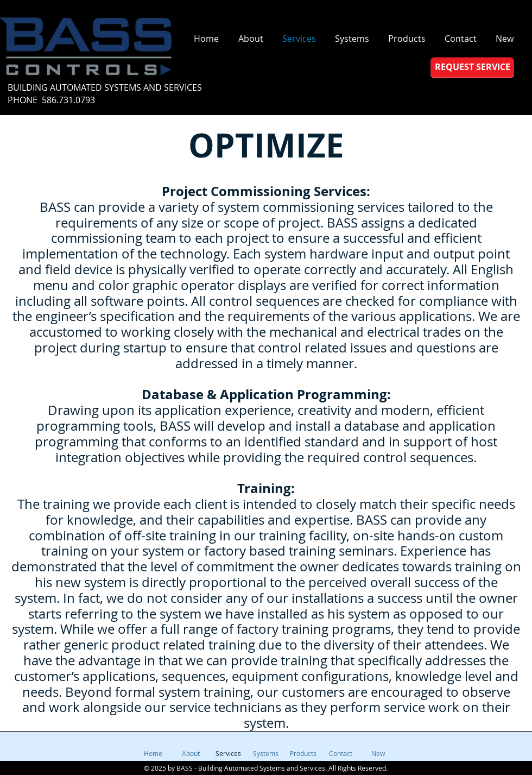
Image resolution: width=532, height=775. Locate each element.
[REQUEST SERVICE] (472, 68)
